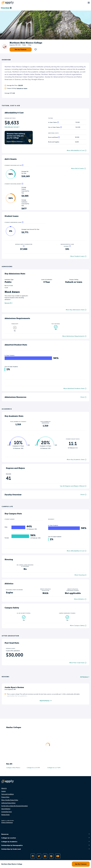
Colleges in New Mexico (13, 768)
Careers (4, 791)
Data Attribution (6, 809)
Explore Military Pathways (16, 142)
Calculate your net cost (11, 127)
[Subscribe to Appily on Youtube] (58, 856)
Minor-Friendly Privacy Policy (10, 800)
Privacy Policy (5, 797)
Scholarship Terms (7, 812)
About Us (4, 788)
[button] (36, 49)
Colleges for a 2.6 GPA (33, 768)
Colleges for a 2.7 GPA (54, 768)
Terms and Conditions (8, 794)
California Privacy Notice (8, 803)
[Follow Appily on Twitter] (39, 856)
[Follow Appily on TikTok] (51, 856)
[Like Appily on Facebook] (45, 856)
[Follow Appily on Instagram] (33, 856)
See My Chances (81, 864)
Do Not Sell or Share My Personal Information (15, 806)
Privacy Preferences (7, 822)
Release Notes (5, 815)
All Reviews (84, 677)
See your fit (8, 303)
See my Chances (21, 49)
